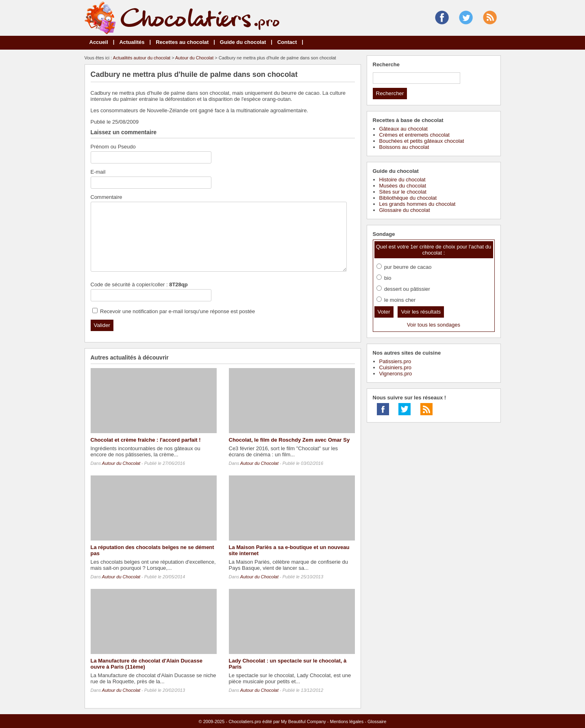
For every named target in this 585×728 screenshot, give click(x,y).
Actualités (132, 42)
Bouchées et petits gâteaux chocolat (422, 141)
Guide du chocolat (243, 42)
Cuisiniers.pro (395, 367)
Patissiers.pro (395, 361)
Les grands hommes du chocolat (418, 204)
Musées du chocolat (403, 186)
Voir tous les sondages (434, 325)
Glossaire (377, 721)
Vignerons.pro (396, 374)
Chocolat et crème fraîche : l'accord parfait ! (146, 440)
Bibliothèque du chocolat (408, 198)
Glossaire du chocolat (405, 210)
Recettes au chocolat (182, 42)
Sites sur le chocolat (403, 192)
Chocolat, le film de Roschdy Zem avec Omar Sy (289, 440)
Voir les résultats (421, 312)
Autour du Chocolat (194, 58)
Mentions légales (347, 721)
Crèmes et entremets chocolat (414, 135)
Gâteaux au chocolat (403, 129)
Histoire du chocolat (402, 180)
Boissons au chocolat (404, 147)
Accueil (99, 42)
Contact (287, 42)
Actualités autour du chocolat (142, 58)
